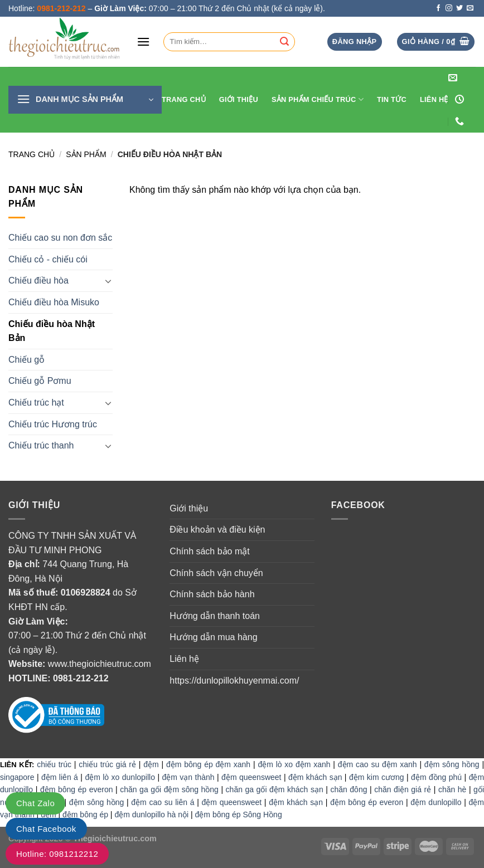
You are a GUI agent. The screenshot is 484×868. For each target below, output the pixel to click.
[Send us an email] (470, 8)
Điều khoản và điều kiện (217, 530)
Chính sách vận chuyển (216, 573)
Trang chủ (32, 154)
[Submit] (284, 42)
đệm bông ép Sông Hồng (239, 815)
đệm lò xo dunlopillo (120, 777)
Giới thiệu (239, 99)
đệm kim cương (377, 777)
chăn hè (452, 789)
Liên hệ (434, 99)
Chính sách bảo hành (212, 594)
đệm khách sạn (315, 777)
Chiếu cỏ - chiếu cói (48, 259)
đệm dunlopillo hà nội (151, 815)
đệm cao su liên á (163, 802)
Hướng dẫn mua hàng (213, 637)
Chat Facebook (46, 829)
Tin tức (392, 99)
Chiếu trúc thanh (41, 445)
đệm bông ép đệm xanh (208, 764)
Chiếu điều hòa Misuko (54, 302)
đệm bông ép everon (77, 789)
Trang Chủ (184, 99)
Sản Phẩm (86, 154)
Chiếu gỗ (26, 360)
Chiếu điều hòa (38, 281)
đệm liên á (60, 777)
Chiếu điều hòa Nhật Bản (52, 331)
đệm (151, 764)
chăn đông (349, 789)
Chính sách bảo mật (209, 551)
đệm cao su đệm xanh (377, 764)
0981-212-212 (81, 678)
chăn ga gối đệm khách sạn (275, 789)
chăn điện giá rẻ (403, 789)
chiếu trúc (54, 764)
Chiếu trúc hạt (36, 403)
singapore (17, 777)
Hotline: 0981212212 (57, 854)
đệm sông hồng (452, 764)
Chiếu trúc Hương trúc (53, 424)
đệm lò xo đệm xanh (294, 764)
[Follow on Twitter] (459, 8)
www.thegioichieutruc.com (100, 664)
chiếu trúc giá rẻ (107, 764)
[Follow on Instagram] (449, 8)
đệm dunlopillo (436, 802)
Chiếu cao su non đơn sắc (60, 238)
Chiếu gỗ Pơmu (40, 381)
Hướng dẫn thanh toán (215, 616)
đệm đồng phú (436, 777)
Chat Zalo (35, 803)
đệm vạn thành (188, 777)
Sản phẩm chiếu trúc (318, 99)
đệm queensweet (251, 777)
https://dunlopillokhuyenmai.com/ (234, 681)
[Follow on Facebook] (438, 8)
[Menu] (143, 42)
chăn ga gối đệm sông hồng (169, 789)
